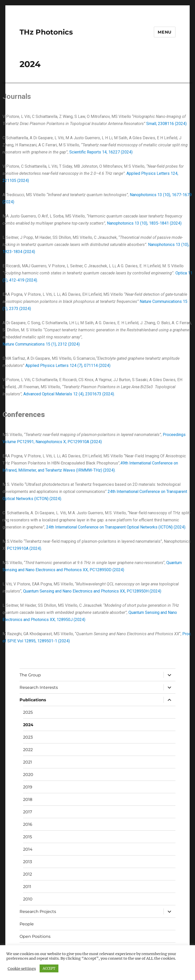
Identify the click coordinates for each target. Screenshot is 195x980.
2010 (28, 899)
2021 (28, 762)
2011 (27, 887)
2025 (28, 712)
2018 (28, 799)
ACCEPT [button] (49, 968)
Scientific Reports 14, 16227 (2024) (101, 152)
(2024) (79, 620)
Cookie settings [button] (22, 969)
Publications (33, 700)
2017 (28, 812)
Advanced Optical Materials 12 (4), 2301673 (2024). (69, 394)
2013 (28, 862)
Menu (165, 32)
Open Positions (35, 936)
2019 (28, 787)
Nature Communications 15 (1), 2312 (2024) (41, 344)
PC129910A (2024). (24, 548)
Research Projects (38, 912)
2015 (28, 837)
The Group (30, 675)
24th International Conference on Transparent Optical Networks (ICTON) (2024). (116, 527)
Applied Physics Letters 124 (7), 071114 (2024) (68, 365)
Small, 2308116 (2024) (166, 124)
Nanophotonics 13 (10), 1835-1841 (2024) (144, 223)
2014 (28, 849)
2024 (28, 725)
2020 (28, 775)
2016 (28, 824)
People (27, 924)
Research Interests (39, 687)
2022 (28, 750)
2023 (28, 737)
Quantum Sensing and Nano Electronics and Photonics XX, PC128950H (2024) (92, 591)
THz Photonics (46, 32)
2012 (28, 874)
